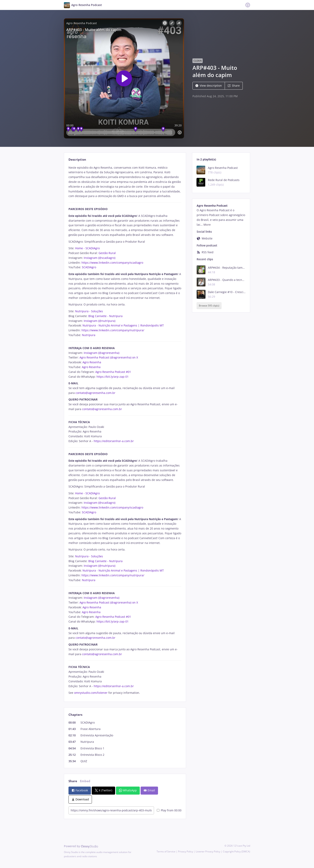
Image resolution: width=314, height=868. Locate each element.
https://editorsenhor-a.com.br (114, 441)
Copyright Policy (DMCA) (237, 851)
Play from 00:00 (169, 810)
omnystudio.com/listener (91, 693)
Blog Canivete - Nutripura (105, 316)
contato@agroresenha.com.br (95, 393)
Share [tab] (73, 781)
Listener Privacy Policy (208, 851)
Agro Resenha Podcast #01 (113, 372)
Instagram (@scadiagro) (100, 258)
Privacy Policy (186, 851)
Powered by (81, 846)
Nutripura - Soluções (89, 311)
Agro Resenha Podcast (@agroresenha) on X (109, 357)
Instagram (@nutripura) (100, 321)
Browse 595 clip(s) (209, 306)
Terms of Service (166, 851)
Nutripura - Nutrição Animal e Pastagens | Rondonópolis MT (123, 325)
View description (209, 86)
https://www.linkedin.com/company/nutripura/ (113, 330)
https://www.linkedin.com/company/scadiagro (112, 263)
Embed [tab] (85, 781)
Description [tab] (77, 160)
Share (234, 86)
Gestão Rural (107, 253)
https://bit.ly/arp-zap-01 (113, 377)
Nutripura (89, 335)
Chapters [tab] (75, 715)
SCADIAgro (89, 267)
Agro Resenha (92, 362)
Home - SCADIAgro (87, 248)
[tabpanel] (125, 430)
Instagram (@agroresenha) (102, 353)
